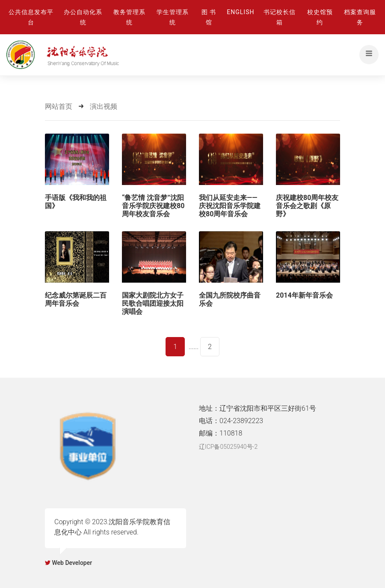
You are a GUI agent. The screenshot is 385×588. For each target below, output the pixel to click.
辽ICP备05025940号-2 (228, 447)
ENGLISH (240, 12)
